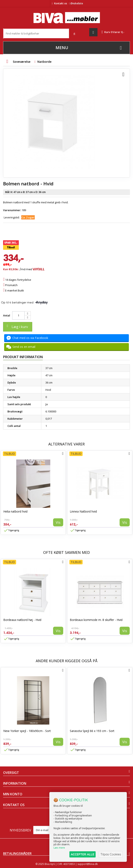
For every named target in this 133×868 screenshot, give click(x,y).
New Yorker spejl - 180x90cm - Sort (27, 731)
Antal (7, 315)
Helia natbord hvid (15, 511)
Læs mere (59, 848)
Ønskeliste (76, 3)
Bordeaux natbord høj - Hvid (22, 620)
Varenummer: (12, 210)
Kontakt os (61, 3)
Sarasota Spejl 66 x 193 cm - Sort (92, 731)
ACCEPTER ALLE (83, 854)
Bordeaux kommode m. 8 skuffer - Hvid (96, 620)
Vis (58, 522)
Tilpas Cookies (111, 854)
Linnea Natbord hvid (83, 511)
